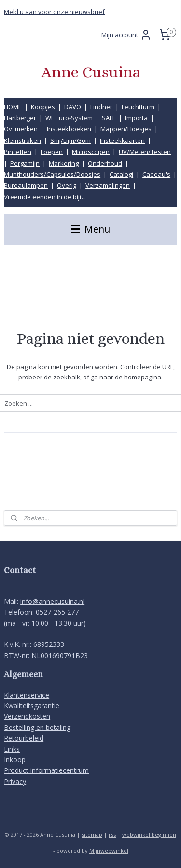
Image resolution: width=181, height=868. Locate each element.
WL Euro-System (69, 118)
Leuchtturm (138, 107)
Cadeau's (156, 174)
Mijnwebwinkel (109, 850)
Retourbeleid (24, 738)
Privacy (15, 781)
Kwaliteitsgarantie (32, 706)
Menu (91, 229)
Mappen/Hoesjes (126, 129)
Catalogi (121, 174)
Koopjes (43, 107)
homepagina (143, 377)
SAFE (109, 118)
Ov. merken (21, 129)
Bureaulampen (26, 185)
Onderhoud (105, 163)
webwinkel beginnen (149, 834)
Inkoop (15, 760)
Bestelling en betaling (37, 727)
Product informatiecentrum (46, 770)
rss (112, 834)
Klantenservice (27, 695)
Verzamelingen (108, 185)
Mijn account (126, 35)
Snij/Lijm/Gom (70, 140)
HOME (13, 107)
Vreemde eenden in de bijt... (45, 197)
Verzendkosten (27, 716)
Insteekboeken (69, 129)
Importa (136, 118)
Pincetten (18, 152)
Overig (67, 185)
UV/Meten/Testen (145, 152)
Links (12, 749)
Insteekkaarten (122, 140)
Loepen (52, 152)
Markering (64, 163)
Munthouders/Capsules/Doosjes (52, 174)
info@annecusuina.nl (52, 601)
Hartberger (20, 118)
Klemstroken (22, 140)
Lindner (101, 107)
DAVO (73, 107)
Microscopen (91, 152)
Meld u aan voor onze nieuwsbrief (54, 12)
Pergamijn (25, 163)
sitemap (92, 834)
